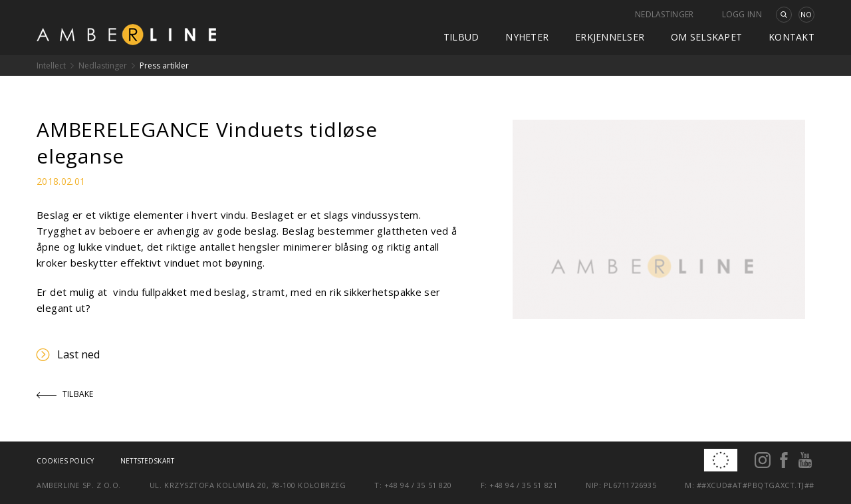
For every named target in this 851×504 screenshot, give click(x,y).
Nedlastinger (665, 14)
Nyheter (527, 37)
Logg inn (742, 14)
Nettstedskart (147, 461)
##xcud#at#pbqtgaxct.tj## (756, 485)
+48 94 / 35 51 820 (418, 485)
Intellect (51, 65)
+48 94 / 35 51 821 (523, 485)
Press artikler (164, 65)
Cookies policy (65, 461)
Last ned (68, 354)
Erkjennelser (610, 37)
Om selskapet (706, 37)
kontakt (791, 37)
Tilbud (461, 37)
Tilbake (65, 394)
